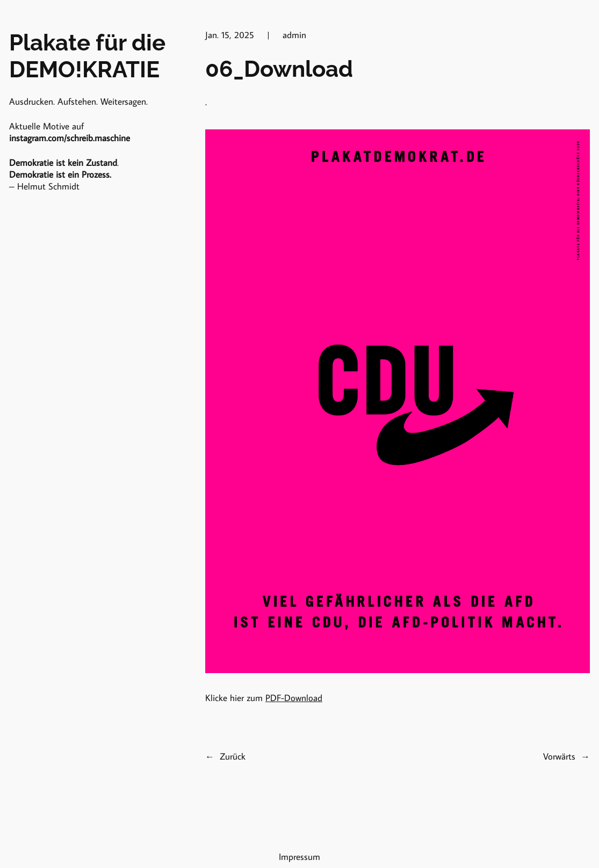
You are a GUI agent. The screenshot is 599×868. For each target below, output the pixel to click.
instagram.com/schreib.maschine (70, 138)
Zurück (233, 756)
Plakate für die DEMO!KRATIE (87, 56)
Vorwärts (559, 756)
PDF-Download (294, 698)
